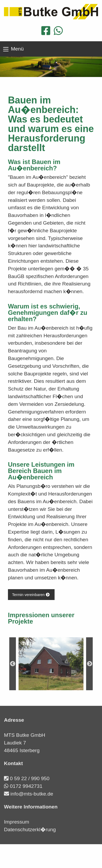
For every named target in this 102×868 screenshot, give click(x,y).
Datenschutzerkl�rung (30, 830)
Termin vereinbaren (31, 595)
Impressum (17, 822)
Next (89, 664)
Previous (13, 664)
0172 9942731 (26, 786)
